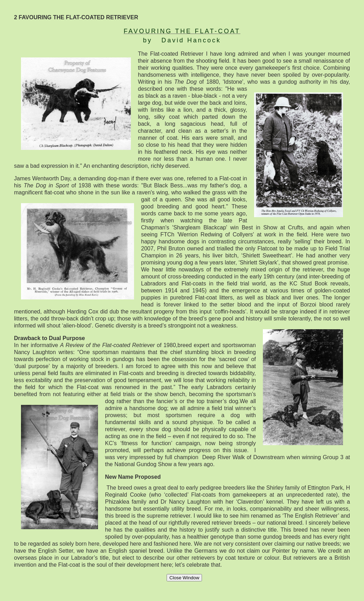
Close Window (184, 578)
